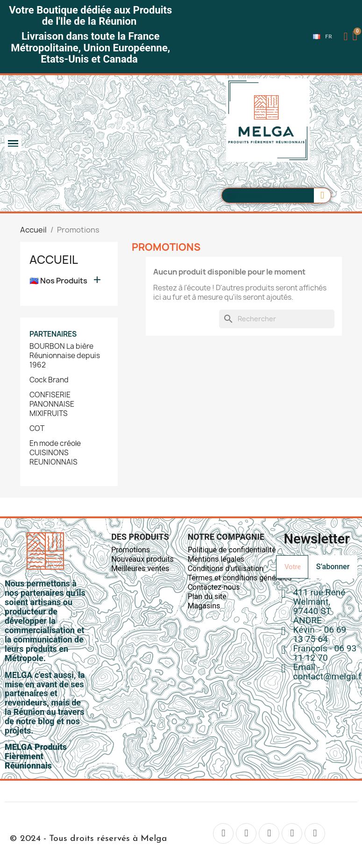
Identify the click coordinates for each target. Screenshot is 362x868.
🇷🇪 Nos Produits (58, 281)
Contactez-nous (214, 587)
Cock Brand (49, 380)
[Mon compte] (346, 36)
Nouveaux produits (142, 559)
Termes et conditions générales (240, 578)
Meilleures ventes (140, 568)
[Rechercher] (277, 319)
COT (37, 429)
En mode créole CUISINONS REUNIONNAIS (55, 453)
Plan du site (207, 596)
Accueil (54, 260)
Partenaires (53, 334)
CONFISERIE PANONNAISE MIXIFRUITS (52, 404)
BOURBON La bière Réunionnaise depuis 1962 (65, 356)
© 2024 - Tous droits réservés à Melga (88, 839)
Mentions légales (216, 559)
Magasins (204, 606)
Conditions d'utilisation (226, 568)
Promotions (131, 550)
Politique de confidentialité (232, 550)
